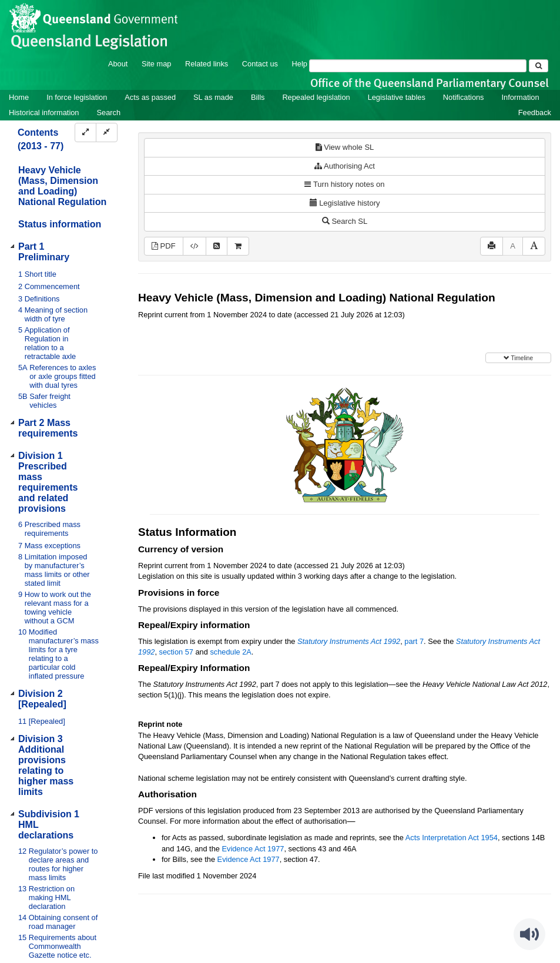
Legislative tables (397, 97)
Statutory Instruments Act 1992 (349, 641)
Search (108, 113)
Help (300, 64)
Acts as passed (150, 97)
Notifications (464, 97)
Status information (60, 224)
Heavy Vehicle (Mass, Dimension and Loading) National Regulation (62, 186)
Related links (207, 64)
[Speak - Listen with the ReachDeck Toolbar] (529, 934)
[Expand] (85, 132)
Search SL (345, 221)
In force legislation (77, 97)
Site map (157, 64)
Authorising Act (345, 166)
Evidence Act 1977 (253, 849)
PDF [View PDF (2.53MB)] (164, 246)
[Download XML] (195, 246)
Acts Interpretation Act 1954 (452, 838)
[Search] (418, 66)
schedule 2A (230, 652)
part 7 (414, 641)
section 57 (176, 652)
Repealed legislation (316, 97)
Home (19, 97)
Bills (258, 97)
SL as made (213, 97)
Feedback (535, 113)
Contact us (260, 64)
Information (521, 97)
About (118, 64)
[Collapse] (107, 132)
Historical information (44, 113)
